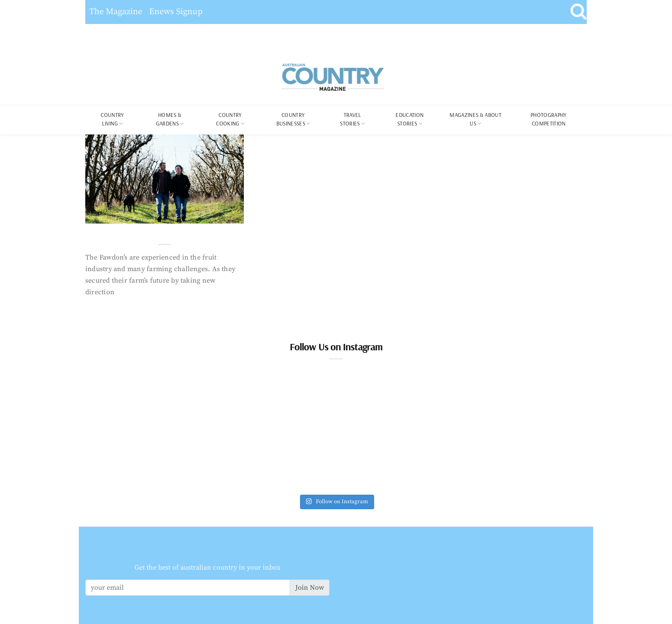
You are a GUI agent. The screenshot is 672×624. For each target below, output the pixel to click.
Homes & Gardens (169, 119)
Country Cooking (229, 119)
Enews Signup (176, 12)
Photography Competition (549, 119)
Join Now (310, 588)
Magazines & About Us (475, 119)
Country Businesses (291, 119)
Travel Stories (350, 119)
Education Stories (409, 119)
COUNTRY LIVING (112, 119)
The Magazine (116, 12)
